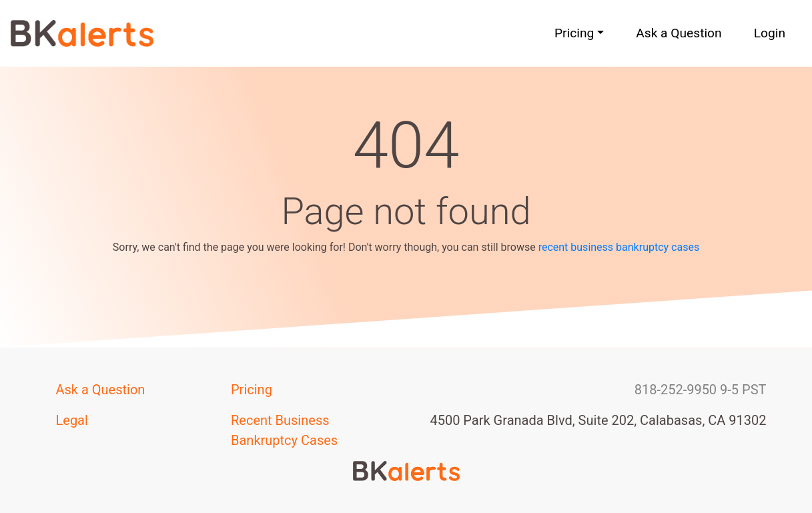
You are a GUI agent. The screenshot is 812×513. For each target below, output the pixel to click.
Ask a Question (679, 33)
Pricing (252, 390)
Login (770, 33)
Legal (72, 420)
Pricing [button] (574, 33)
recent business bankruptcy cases (619, 247)
